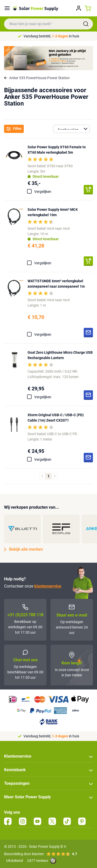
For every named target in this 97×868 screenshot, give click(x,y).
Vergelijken (43, 192)
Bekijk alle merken (23, 549)
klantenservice (48, 586)
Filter (14, 129)
